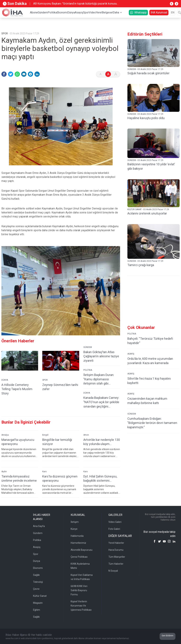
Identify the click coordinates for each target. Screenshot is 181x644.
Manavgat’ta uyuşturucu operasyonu (18, 442)
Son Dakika (15, 4)
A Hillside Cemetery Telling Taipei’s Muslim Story (17, 389)
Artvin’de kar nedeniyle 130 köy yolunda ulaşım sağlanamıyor (102, 442)
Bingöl (45, 435)
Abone (34, 12)
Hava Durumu (116, 550)
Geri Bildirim (168, 636)
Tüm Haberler (116, 564)
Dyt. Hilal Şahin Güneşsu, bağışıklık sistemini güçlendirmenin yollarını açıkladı (100, 479)
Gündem (43, 12)
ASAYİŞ (131, 354)
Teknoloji (38, 582)
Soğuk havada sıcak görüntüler (148, 73)
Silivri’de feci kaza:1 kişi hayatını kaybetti (149, 381)
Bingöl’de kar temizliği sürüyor (57, 442)
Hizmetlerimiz (78, 543)
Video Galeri (115, 522)
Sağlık (36, 575)
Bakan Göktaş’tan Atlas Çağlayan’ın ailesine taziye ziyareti (101, 356)
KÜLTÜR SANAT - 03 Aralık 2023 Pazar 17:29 (148, 209)
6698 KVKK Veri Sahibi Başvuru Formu (79, 590)
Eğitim (37, 610)
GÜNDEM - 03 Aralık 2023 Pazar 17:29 (145, 69)
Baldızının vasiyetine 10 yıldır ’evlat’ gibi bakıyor (151, 166)
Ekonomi (62, 12)
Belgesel (107, 12)
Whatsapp (138, 12)
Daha (116, 12)
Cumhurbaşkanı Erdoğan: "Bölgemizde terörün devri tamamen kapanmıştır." (152, 423)
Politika (52, 12)
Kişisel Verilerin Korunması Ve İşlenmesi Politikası (81, 606)
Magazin (38, 603)
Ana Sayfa (39, 526)
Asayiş (79, 12)
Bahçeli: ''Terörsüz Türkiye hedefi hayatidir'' (150, 341)
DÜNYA (5, 380)
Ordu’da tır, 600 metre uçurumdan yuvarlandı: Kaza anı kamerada (150, 361)
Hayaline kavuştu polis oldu (146, 118)
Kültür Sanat (40, 596)
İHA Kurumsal (159, 12)
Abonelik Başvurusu (82, 550)
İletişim (75, 522)
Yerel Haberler (116, 543)
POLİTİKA (88, 370)
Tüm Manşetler (117, 557)
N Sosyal (113, 571)
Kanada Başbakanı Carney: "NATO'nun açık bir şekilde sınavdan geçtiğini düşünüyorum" (101, 402)
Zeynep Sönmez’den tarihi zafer (60, 387)
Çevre (36, 589)
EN (173, 12)
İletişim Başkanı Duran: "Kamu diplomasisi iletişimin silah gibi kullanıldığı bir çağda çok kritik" (100, 379)
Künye (74, 529)
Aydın (4, 472)
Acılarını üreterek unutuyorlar (147, 213)
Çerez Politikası (79, 557)
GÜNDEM (88, 347)
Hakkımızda (77, 536)
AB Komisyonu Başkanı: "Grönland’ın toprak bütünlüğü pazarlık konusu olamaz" (75, 4)
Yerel (99, 12)
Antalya (5, 435)
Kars (44, 472)
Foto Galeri (114, 529)
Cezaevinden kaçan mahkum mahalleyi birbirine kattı (147, 401)
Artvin (86, 435)
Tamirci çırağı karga (141, 265)
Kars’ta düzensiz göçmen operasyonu (60, 479)
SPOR (45, 380)
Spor (86, 12)
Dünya (71, 12)
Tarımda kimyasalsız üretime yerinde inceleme (19, 479)
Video (92, 12)
